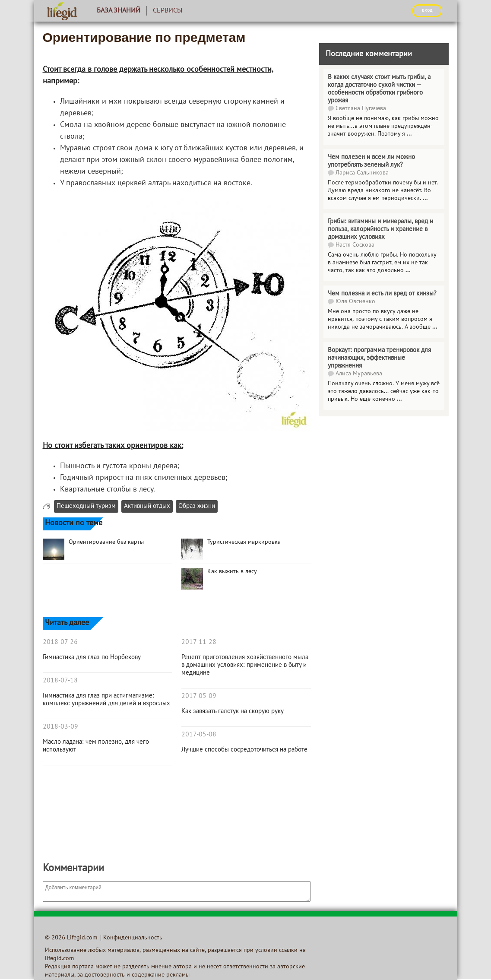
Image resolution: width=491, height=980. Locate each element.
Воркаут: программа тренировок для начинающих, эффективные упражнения (379, 358)
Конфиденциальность (133, 938)
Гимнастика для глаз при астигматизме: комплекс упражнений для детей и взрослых (106, 700)
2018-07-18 (60, 681)
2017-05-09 (199, 696)
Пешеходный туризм (86, 506)
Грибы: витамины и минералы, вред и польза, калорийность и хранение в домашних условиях (380, 229)
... (409, 134)
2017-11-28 (199, 642)
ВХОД (427, 10)
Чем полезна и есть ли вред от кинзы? (382, 294)
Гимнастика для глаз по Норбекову (92, 657)
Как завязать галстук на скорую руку (233, 711)
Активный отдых (147, 506)
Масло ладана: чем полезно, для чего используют (96, 746)
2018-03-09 (60, 727)
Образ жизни (197, 506)
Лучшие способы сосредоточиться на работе (244, 750)
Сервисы (168, 11)
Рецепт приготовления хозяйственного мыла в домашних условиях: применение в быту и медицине (245, 665)
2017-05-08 (199, 735)
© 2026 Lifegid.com (71, 938)
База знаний (119, 11)
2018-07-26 (60, 642)
